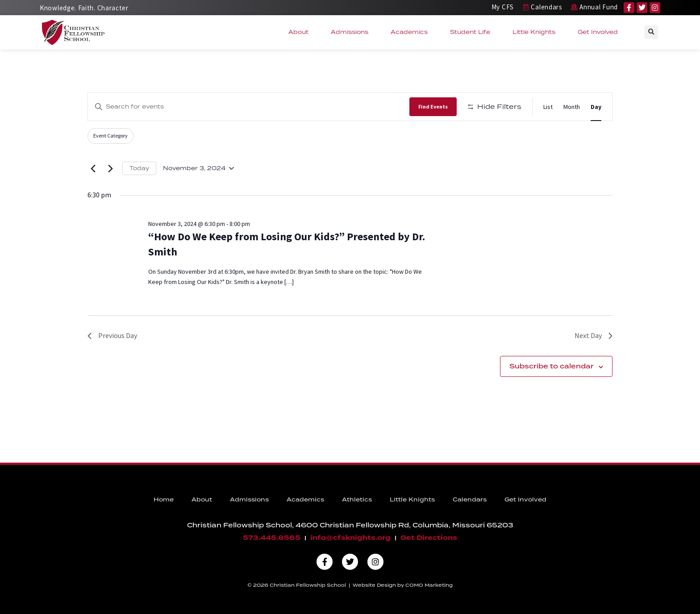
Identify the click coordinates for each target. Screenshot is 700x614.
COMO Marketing (429, 585)
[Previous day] (93, 168)
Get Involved (600, 32)
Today (139, 168)
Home (164, 499)
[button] (651, 32)
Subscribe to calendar (552, 366)
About (301, 32)
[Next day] (110, 168)
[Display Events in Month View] (572, 107)
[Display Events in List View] (548, 107)
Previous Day (112, 335)
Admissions (352, 32)
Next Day (594, 335)
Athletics (357, 499)
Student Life (472, 32)
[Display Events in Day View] (596, 107)
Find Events (433, 107)
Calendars (470, 499)
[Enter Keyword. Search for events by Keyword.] (249, 107)
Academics (411, 32)
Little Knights (536, 32)
